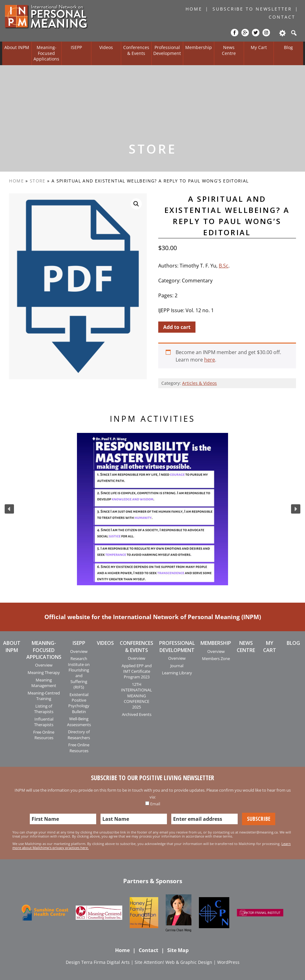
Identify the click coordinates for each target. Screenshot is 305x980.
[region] (152, 509)
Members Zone (216, 659)
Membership (199, 47)
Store (38, 181)
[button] (9, 509)
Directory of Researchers (79, 735)
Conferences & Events (136, 50)
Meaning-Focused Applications (46, 53)
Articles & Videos (200, 383)
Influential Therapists (44, 722)
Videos (106, 47)
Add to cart (177, 327)
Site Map (178, 950)
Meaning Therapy (44, 672)
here (210, 360)
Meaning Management (44, 683)
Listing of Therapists (44, 709)
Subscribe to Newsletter (252, 9)
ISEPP (76, 47)
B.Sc (224, 266)
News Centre (229, 50)
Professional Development (167, 50)
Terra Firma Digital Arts (105, 962)
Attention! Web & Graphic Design (178, 962)
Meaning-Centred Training (44, 696)
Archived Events (137, 714)
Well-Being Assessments (79, 722)
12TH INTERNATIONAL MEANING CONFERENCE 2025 (137, 696)
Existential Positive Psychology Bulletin (79, 703)
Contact (282, 17)
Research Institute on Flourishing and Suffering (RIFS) (79, 673)
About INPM (17, 47)
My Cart (259, 47)
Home (194, 9)
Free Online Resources (44, 735)
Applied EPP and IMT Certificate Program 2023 (137, 671)
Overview (44, 665)
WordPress (228, 962)
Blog (288, 47)
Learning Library (177, 673)
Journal (177, 666)
